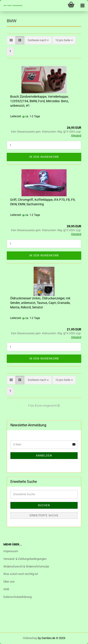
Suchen (44, 505)
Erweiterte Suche (44, 515)
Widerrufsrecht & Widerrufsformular (26, 566)
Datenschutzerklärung (17, 597)
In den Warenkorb (44, 157)
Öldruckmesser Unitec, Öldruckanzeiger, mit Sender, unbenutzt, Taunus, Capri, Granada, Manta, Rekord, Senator (40, 303)
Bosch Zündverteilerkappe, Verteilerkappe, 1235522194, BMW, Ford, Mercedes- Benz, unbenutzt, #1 (39, 101)
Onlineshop (30, 638)
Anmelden (44, 456)
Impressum (11, 551)
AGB (6, 589)
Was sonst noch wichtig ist (21, 574)
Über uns (9, 582)
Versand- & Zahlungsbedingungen (25, 559)
